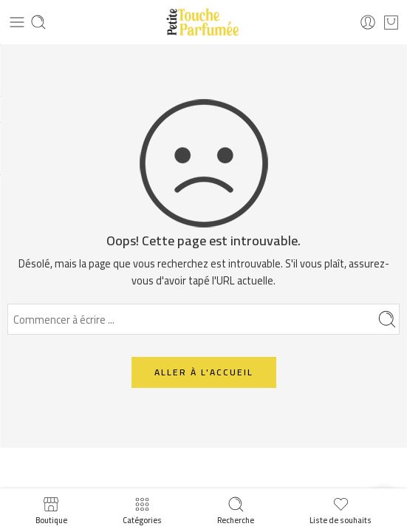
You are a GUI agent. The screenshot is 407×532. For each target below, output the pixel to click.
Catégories (142, 510)
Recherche (236, 510)
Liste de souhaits (341, 510)
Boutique (51, 510)
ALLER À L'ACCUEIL (204, 372)
